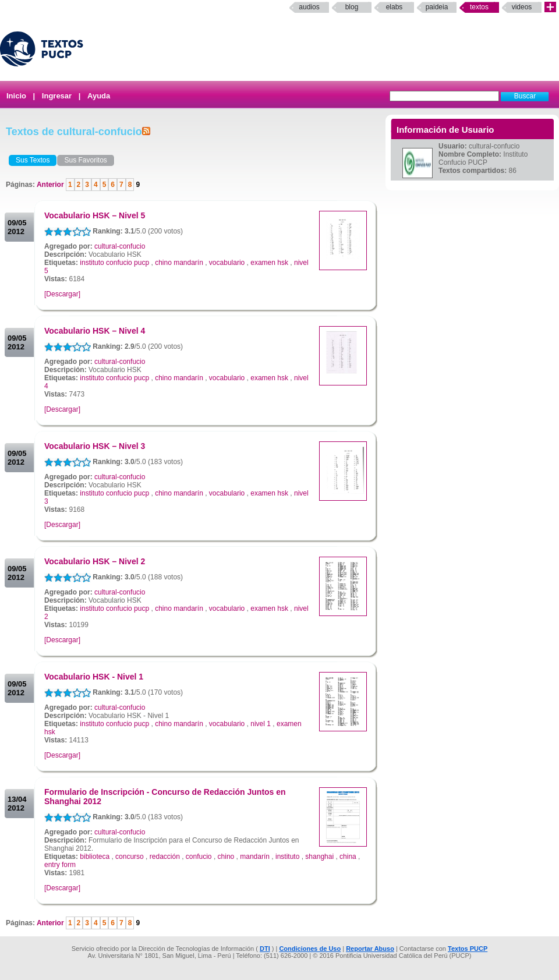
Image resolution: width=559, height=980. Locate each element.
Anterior (51, 185)
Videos (522, 7)
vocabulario (227, 263)
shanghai (319, 857)
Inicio (16, 96)
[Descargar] (62, 294)
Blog (352, 7)
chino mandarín (179, 263)
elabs (395, 7)
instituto (287, 857)
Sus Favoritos (85, 160)
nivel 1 (261, 724)
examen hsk (269, 263)
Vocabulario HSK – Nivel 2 (95, 561)
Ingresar (57, 96)
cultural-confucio (120, 246)
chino (226, 857)
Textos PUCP (468, 949)
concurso (130, 857)
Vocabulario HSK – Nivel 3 (95, 446)
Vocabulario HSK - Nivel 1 (94, 677)
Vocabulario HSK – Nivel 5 (95, 215)
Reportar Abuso (370, 949)
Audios (309, 7)
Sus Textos (33, 160)
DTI (265, 949)
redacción (165, 857)
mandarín (255, 857)
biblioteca (95, 857)
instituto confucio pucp (114, 263)
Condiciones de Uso (310, 949)
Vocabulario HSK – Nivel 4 (95, 331)
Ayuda (99, 96)
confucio (199, 857)
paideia (437, 7)
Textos (479, 7)
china (348, 857)
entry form (60, 865)
